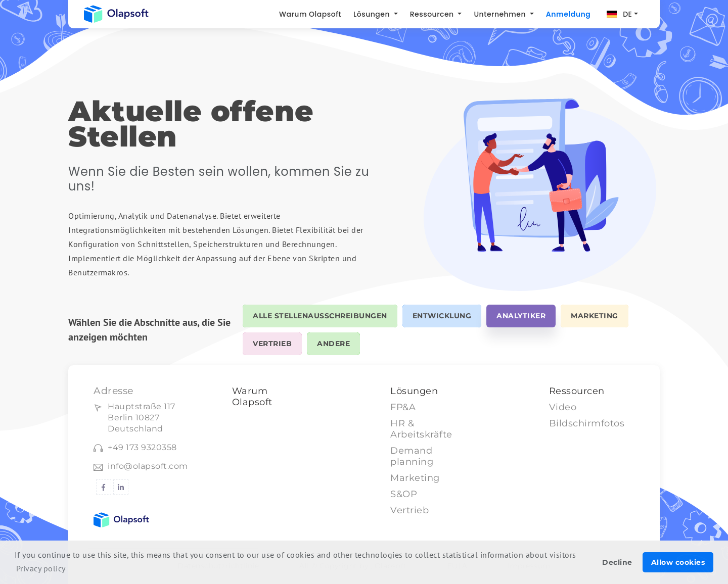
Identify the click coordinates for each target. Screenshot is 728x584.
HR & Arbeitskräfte (421, 429)
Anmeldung (568, 14)
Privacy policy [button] (41, 568)
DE (627, 14)
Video (563, 407)
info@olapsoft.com (148, 466)
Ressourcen (433, 14)
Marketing (415, 478)
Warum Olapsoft (310, 14)
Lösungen (373, 14)
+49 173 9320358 (142, 447)
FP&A (403, 407)
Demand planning (412, 456)
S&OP (404, 494)
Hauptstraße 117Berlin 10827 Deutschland (142, 418)
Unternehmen (501, 14)
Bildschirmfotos (587, 423)
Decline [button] (617, 562)
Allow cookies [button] (678, 562)
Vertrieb (409, 510)
